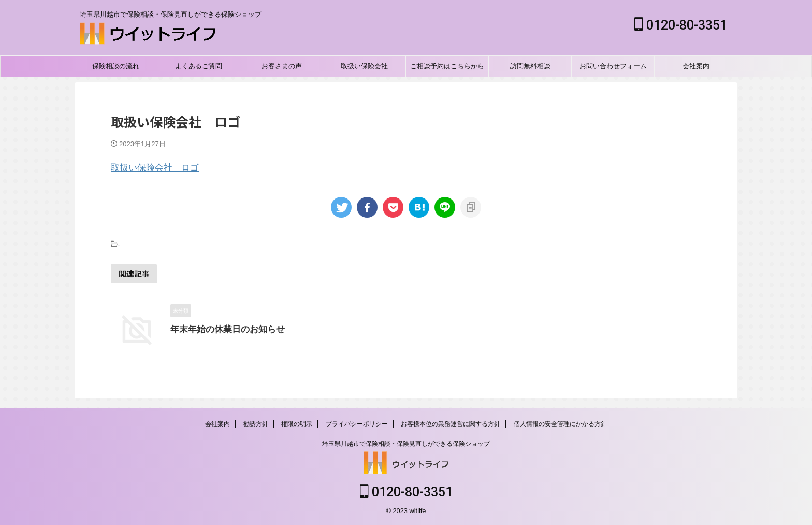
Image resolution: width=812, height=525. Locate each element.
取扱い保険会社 (364, 66)
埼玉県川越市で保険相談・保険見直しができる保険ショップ (406, 444)
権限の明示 (297, 424)
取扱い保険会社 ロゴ (155, 168)
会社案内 (696, 66)
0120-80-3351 (681, 25)
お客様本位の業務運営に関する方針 (451, 424)
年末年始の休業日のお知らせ (224, 329)
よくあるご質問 (199, 66)
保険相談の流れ (116, 66)
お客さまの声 (282, 66)
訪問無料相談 (530, 66)
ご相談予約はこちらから (447, 66)
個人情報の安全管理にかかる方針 (560, 424)
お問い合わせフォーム (613, 66)
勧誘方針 (256, 424)
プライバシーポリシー (357, 424)
